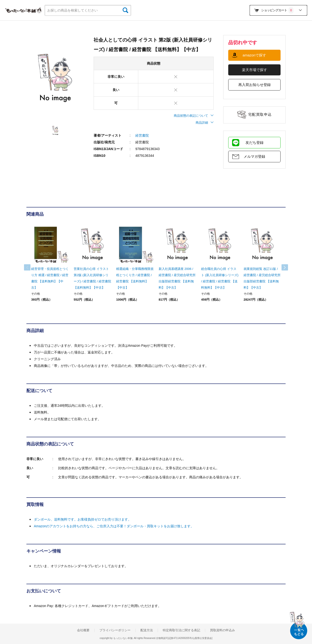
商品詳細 (205, 123)
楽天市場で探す (255, 70)
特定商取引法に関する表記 (181, 630)
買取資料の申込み (222, 630)
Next (281, 267)
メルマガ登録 (254, 156)
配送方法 (147, 630)
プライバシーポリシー (115, 630)
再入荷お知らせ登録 (255, 85)
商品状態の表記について (194, 116)
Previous (31, 267)
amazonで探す (254, 55)
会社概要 (83, 630)
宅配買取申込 (260, 114)
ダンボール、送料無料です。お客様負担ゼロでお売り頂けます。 (83, 519)
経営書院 (142, 135)
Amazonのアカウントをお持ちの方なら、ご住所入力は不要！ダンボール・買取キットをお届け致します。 (114, 526)
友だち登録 (255, 143)
